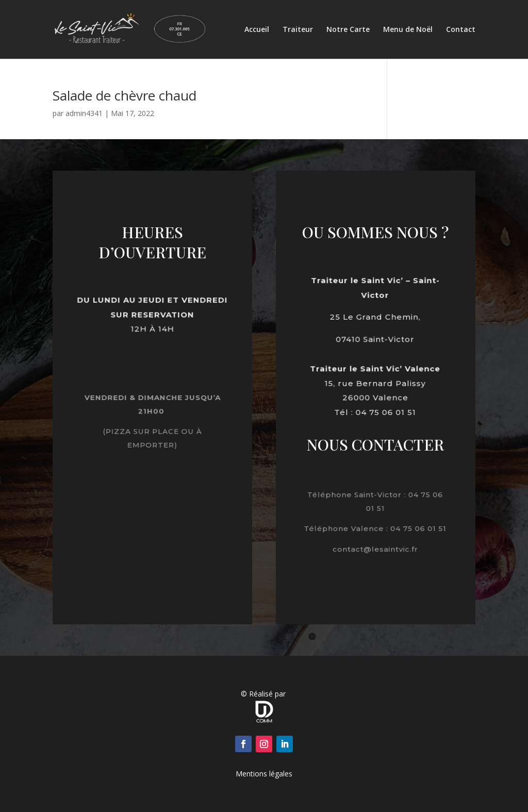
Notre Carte (348, 30)
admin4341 (84, 113)
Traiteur (298, 30)
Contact (461, 30)
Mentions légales (264, 774)
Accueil (257, 30)
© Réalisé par (264, 694)
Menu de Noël (408, 30)
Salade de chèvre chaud (125, 95)
